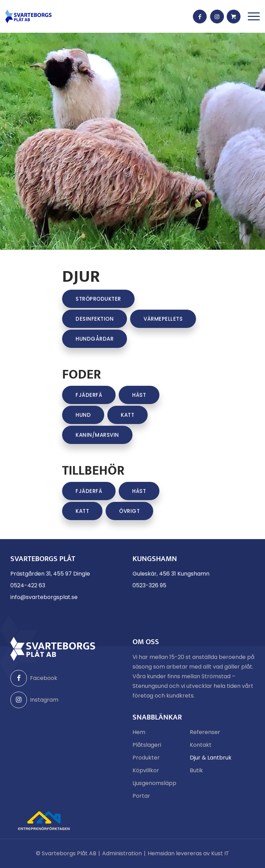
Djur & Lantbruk (211, 758)
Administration (122, 853)
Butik (196, 770)
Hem (139, 732)
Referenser (205, 732)
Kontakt (201, 745)
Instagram (34, 700)
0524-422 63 (28, 585)
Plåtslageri (147, 745)
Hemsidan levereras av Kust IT (188, 853)
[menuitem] (254, 16)
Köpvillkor (146, 770)
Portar (141, 796)
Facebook (34, 678)
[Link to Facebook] (200, 17)
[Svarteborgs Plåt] (28, 16)
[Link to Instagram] (217, 17)
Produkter (146, 758)
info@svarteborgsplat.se (44, 597)
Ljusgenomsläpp (154, 783)
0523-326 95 (149, 585)
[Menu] (254, 16)
